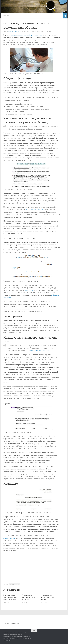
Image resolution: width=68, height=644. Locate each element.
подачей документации (39, 351)
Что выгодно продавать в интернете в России (31, 597)
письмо (18, 584)
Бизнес (6, 16)
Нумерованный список (35, 209)
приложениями (9, 538)
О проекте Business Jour (11, 623)
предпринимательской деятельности (27, 35)
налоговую (30, 290)
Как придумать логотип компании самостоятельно (11, 597)
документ (12, 584)
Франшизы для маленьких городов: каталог (49, 597)
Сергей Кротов (14, 31)
